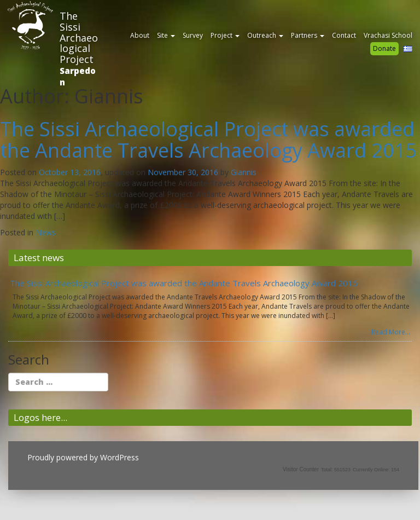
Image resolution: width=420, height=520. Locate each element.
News (46, 232)
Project (225, 35)
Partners (308, 35)
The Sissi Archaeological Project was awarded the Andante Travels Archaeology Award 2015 (209, 140)
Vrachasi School (388, 35)
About (140, 35)
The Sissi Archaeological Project (79, 37)
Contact (344, 35)
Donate (384, 48)
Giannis (244, 172)
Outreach (265, 35)
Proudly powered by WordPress (83, 457)
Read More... (391, 332)
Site (166, 35)
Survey (193, 35)
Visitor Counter (301, 469)
